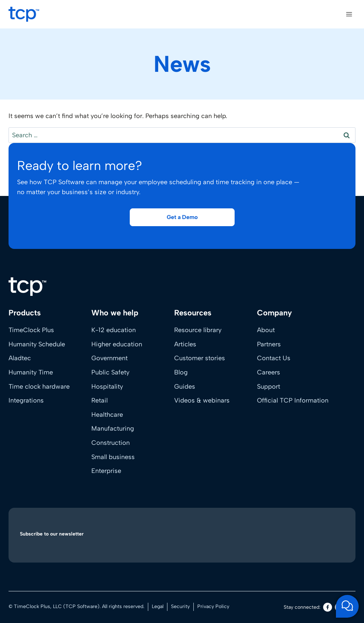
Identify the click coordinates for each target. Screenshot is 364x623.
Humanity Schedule (37, 344)
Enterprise (106, 471)
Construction (111, 443)
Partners (269, 344)
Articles (185, 344)
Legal (158, 606)
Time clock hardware (39, 387)
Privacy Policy (213, 606)
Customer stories (200, 358)
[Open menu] (349, 14)
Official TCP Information (293, 400)
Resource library (198, 330)
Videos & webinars (202, 400)
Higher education (117, 344)
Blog (181, 372)
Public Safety (110, 372)
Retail (100, 400)
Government (109, 358)
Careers (269, 372)
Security (180, 606)
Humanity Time (31, 372)
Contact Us (274, 358)
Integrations (26, 400)
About (266, 330)
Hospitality (107, 387)
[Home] (27, 287)
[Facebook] (328, 607)
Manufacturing (113, 428)
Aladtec (20, 358)
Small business (113, 457)
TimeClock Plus (31, 330)
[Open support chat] (347, 606)
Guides (185, 387)
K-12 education (114, 330)
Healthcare (107, 415)
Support (269, 387)
